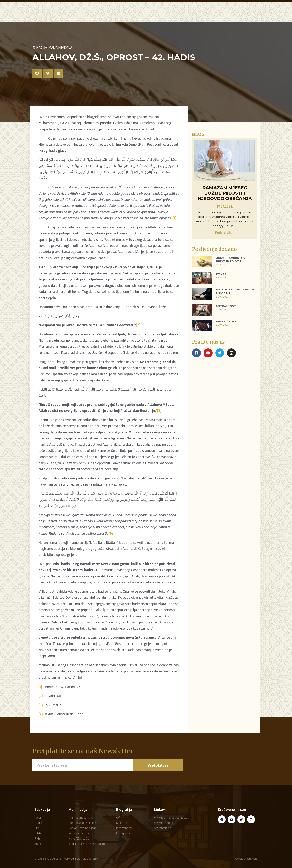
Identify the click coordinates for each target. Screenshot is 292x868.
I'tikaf (221, 274)
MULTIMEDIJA (153, 15)
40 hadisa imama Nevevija (52, 48)
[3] (159, 411)
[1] (174, 218)
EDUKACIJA (110, 15)
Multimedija (78, 809)
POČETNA (87, 15)
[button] (37, 73)
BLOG (174, 15)
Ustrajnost (226, 306)
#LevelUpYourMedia (246, 859)
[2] (138, 325)
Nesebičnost (226, 321)
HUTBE (131, 15)
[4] (112, 533)
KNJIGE (190, 15)
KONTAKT (235, 15)
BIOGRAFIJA (211, 15)
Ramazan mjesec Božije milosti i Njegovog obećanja (224, 193)
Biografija (124, 809)
